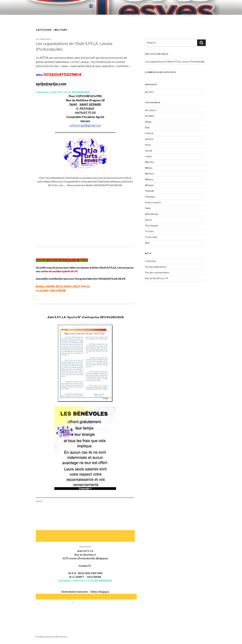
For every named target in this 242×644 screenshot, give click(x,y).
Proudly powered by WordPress (51, 637)
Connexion (150, 261)
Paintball (149, 191)
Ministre (149, 179)
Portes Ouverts (153, 202)
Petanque (150, 197)
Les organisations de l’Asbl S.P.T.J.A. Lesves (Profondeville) (175, 62)
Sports (148, 220)
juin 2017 (149, 92)
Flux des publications (156, 267)
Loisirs (148, 156)
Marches (149, 162)
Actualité (150, 116)
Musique (149, 185)
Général (149, 139)
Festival (149, 133)
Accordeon (151, 110)
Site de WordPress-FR (156, 278)
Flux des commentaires (157, 272)
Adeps (148, 122)
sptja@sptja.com (51, 84)
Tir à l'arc (149, 231)
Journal (148, 151)
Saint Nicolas (152, 214)
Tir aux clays (151, 237)
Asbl (147, 127)
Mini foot (149, 174)
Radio (148, 208)
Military (149, 168)
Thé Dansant (152, 226)
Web (147, 243)
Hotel (148, 145)
